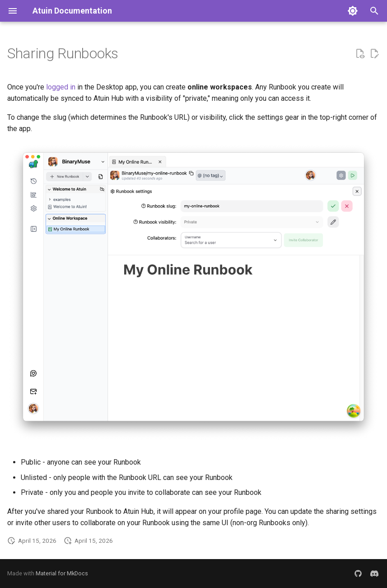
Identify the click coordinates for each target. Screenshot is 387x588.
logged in (61, 87)
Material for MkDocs (62, 573)
